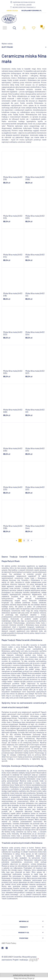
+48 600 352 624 (12, 10)
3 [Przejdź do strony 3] (28, 540)
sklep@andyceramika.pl (31, 10)
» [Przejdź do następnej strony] (32, 540)
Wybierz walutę (7, 44)
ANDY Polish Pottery (9, 943)
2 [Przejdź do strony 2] (24, 540)
